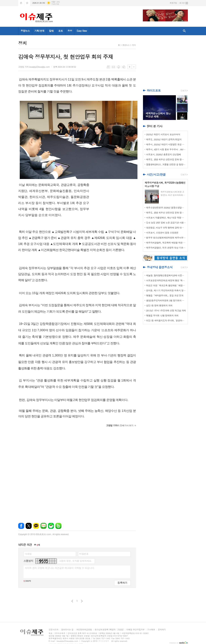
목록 (108, 67)
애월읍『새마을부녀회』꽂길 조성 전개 (165, 295)
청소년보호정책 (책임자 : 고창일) (109, 630)
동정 (70, 31)
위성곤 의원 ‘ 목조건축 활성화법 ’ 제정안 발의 (166, 285)
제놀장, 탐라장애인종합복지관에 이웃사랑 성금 (166, 275)
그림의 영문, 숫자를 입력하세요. (75, 561)
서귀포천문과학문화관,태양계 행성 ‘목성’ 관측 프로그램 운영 (166, 280)
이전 (72, 601)
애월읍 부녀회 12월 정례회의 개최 (162, 315)
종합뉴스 (25, 31)
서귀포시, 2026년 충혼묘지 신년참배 (164, 154)
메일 (113, 67)
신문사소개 (53, 630)
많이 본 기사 (154, 126)
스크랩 (124, 67)
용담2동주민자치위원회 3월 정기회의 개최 (166, 300)
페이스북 (21, 526)
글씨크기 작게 (134, 67)
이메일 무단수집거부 (135, 630)
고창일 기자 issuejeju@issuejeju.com (34, 67)
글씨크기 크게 (130, 67)
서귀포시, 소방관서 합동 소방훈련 (162, 233)
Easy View (82, 31)
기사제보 (151, 630)
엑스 (29, 526)
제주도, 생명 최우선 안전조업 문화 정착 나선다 (166, 159)
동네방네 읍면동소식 (160, 267)
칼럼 (51, 31)
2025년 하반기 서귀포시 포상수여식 (163, 134)
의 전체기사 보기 (120, 425)
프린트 (119, 67)
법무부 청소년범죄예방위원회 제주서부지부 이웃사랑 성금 (166, 238)
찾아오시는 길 (67, 630)
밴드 (58, 526)
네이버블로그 (44, 526)
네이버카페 (51, 526)
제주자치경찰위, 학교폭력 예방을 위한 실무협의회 (166, 243)
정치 (134, 45)
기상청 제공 (55, 4)
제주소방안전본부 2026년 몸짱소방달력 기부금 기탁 (166, 208)
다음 (82, 601)
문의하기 (162, 630)
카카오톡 (36, 526)
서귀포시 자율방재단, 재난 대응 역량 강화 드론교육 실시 (166, 218)
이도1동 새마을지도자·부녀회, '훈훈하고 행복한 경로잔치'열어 (166, 320)
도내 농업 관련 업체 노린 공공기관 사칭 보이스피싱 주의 (166, 223)
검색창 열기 (184, 31)
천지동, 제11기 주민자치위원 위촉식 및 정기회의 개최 (166, 290)
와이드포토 (154, 90)
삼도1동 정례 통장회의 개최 (159, 305)
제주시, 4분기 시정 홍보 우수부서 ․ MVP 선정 (166, 149)
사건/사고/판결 (156, 175)
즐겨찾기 (27, 3)
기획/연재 (39, 31)
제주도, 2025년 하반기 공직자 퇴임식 (164, 139)
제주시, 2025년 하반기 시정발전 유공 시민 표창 (166, 144)
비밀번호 (84, 554)
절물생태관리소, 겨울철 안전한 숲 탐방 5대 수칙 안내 (166, 164)
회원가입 (173, 3)
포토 (61, 31)
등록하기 (122, 583)
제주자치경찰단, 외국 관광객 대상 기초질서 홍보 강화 (166, 248)
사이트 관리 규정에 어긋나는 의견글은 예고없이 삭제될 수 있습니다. (60, 568)
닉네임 (28, 554)
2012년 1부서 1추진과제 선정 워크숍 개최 (166, 310)
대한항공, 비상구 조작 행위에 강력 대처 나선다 (166, 228)
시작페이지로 (21, 3)
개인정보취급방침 (84, 630)
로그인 (182, 3)
